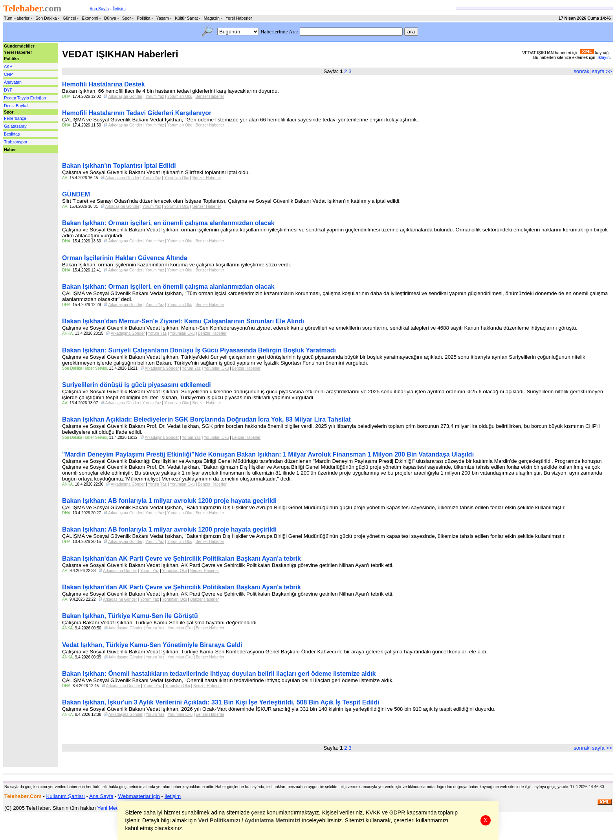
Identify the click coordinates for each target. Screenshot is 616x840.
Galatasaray (15, 126)
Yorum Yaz (155, 96)
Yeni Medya (111, 808)
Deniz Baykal (16, 106)
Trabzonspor (16, 142)
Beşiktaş (12, 134)
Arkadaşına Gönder (126, 96)
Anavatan (13, 82)
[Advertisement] (27, 171)
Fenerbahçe (15, 118)
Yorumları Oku (180, 96)
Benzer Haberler (210, 96)
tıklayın (603, 57)
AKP (8, 66)
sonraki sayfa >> (593, 71)
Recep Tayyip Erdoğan (25, 98)
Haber (10, 150)
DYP (8, 90)
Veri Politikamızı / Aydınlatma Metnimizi (249, 820)
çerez (258, 812)
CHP (8, 74)
